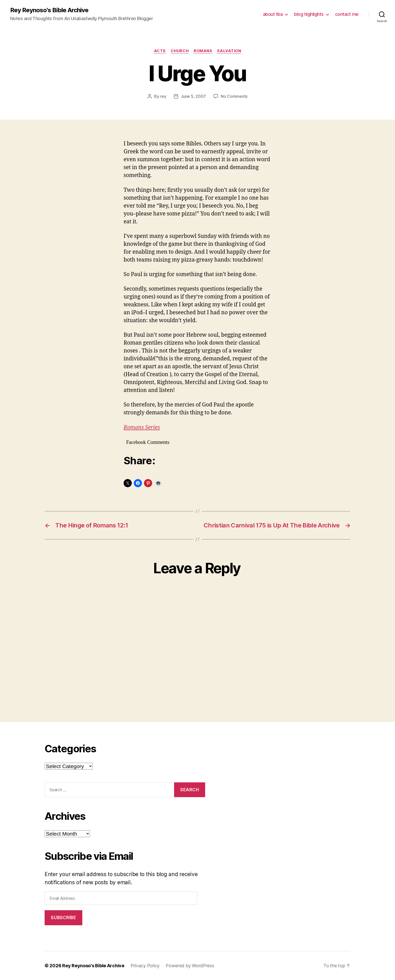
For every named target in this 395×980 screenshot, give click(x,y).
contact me (347, 14)
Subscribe (63, 918)
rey (163, 96)
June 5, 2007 (193, 96)
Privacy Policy (145, 966)
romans (203, 51)
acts (160, 51)
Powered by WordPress (190, 966)
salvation (229, 51)
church (180, 51)
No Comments (234, 96)
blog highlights (309, 14)
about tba (273, 14)
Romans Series (142, 427)
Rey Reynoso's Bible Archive (49, 10)
